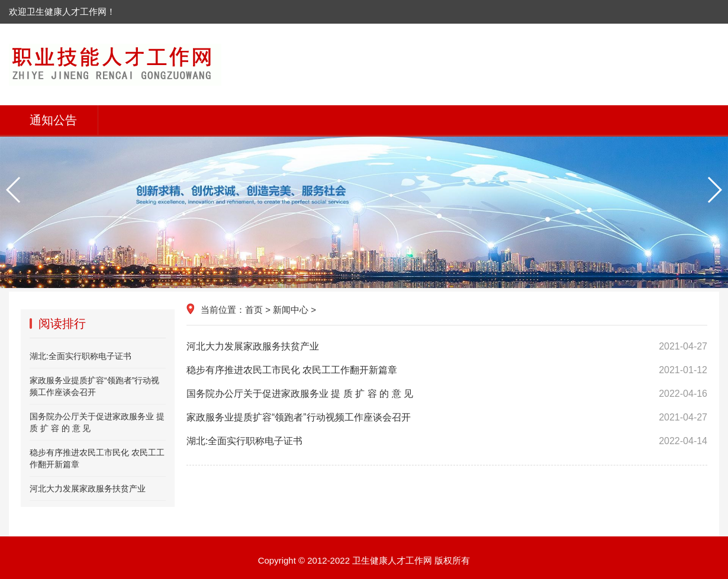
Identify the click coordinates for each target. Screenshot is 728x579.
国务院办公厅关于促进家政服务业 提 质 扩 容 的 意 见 (447, 394)
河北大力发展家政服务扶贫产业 (447, 347)
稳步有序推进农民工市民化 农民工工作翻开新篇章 (447, 370)
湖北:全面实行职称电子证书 (447, 441)
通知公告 (53, 120)
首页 (254, 310)
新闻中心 (291, 310)
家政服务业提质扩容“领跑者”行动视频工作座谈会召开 (447, 418)
